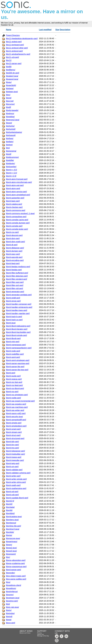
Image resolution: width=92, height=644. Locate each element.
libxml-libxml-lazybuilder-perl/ (18, 332)
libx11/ (9, 60)
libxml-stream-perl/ (14, 432)
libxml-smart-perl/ (13, 429)
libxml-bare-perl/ (13, 201)
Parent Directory (13, 35)
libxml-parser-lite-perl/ (15, 367)
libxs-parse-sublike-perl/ (16, 579)
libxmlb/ (9, 510)
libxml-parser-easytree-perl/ (18, 363)
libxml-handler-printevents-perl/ (19, 307)
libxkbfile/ (10, 160)
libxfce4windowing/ (14, 132)
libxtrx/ (9, 610)
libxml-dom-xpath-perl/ (15, 242)
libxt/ (8, 604)
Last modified (45, 30)
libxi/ (8, 148)
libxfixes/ (10, 138)
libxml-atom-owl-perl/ (15, 185)
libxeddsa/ (10, 117)
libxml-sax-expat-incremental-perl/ (20, 401)
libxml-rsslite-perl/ (13, 398)
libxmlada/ (10, 507)
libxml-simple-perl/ (14, 423)
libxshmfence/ (12, 592)
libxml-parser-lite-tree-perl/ (17, 370)
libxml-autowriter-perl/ (15, 198)
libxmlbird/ (10, 513)
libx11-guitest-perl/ (14, 42)
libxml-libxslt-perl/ (13, 338)
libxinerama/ (11, 151)
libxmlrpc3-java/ (13, 529)
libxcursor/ (10, 104)
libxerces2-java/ (13, 120)
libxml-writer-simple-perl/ (16, 479)
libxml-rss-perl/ (12, 392)
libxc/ (8, 95)
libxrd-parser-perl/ (13, 570)
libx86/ (9, 67)
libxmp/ (9, 535)
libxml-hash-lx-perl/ (14, 317)
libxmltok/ (10, 532)
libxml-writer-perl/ (13, 476)
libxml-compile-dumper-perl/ (18, 223)
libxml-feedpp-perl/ (14, 270)
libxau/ (9, 82)
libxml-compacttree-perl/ (16, 217)
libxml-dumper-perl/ (14, 251)
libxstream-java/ (13, 598)
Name (9, 30)
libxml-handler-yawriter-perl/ (18, 313)
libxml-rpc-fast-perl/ (14, 382)
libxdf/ (9, 107)
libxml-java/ (11, 323)
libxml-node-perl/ (13, 351)
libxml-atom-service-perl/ (16, 192)
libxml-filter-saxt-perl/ (15, 282)
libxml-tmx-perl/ (12, 448)
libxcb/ (9, 98)
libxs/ (8, 582)
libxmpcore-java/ (13, 538)
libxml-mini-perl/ (13, 342)
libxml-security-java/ (14, 417)
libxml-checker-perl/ (14, 207)
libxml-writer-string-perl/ (16, 482)
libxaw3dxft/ (11, 85)
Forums (39, 633)
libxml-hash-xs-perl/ (14, 320)
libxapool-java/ (12, 79)
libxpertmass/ (12, 542)
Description (65, 30)
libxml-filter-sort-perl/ (15, 285)
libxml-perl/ (11, 373)
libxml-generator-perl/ (15, 292)
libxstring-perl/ (12, 601)
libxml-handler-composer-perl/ (19, 304)
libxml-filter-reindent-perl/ (17, 279)
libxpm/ (9, 545)
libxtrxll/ (9, 617)
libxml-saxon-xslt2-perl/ (16, 413)
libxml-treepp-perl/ (14, 457)
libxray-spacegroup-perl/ (16, 567)
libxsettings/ (11, 588)
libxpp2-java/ (11, 548)
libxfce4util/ (11, 129)
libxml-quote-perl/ (13, 376)
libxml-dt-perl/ (12, 245)
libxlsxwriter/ (11, 167)
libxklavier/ (10, 163)
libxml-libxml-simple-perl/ (16, 335)
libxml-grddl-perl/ (13, 298)
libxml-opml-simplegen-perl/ (18, 360)
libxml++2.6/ (11, 176)
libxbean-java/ (12, 92)
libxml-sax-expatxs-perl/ (16, 404)
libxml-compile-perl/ (14, 226)
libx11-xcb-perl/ (12, 57)
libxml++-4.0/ (11, 170)
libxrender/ (10, 573)
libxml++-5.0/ (11, 173)
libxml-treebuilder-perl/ (15, 454)
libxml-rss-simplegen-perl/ (17, 395)
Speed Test (40, 634)
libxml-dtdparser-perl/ (15, 248)
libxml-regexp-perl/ (14, 379)
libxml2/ (9, 504)
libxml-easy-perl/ (13, 254)
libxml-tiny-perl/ (12, 445)
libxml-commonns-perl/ (16, 210)
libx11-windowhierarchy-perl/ (18, 54)
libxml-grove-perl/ (13, 301)
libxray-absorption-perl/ (16, 560)
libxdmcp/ (10, 114)
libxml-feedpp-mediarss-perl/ (18, 267)
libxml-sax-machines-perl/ (17, 407)
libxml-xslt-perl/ (12, 495)
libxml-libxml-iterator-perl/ (17, 329)
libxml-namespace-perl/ (16, 345)
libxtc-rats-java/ (12, 607)
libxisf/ (9, 154)
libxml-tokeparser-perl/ (15, 451)
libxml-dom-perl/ (13, 238)
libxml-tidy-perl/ (12, 442)
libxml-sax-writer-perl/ (15, 410)
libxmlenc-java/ (12, 520)
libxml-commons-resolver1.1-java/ (20, 213)
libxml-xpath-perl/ (13, 485)
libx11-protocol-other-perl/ (17, 48)
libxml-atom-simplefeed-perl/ (18, 195)
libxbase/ (10, 89)
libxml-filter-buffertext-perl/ (17, 273)
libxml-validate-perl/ (14, 470)
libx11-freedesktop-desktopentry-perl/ (22, 39)
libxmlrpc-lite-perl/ (13, 526)
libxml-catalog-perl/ (14, 204)
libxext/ (9, 123)
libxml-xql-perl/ (12, 492)
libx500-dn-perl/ (13, 73)
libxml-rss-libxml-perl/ (15, 388)
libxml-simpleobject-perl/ (16, 426)
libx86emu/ (11, 70)
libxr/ (8, 557)
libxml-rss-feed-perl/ (14, 385)
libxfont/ (9, 145)
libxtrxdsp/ (10, 613)
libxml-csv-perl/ (12, 232)
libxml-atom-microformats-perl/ (19, 182)
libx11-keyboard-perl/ (15, 45)
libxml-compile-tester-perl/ (17, 229)
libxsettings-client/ (14, 585)
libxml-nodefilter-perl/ (15, 354)
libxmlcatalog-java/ (14, 517)
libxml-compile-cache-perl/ (17, 220)
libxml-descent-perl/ (14, 235)
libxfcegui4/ (11, 135)
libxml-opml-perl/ (13, 357)
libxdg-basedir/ (12, 110)
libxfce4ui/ (10, 126)
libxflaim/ (10, 142)
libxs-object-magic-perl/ (16, 576)
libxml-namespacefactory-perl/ (19, 348)
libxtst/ (9, 620)
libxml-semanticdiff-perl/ (16, 420)
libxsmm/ (10, 595)
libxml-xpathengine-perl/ (16, 488)
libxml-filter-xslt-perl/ (14, 288)
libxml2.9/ (10, 501)
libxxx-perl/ (11, 623)
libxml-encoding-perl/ (15, 260)
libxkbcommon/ (12, 157)
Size (57, 30)
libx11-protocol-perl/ (14, 51)
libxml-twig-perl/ (13, 463)
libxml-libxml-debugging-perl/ (18, 326)
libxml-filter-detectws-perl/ (17, 276)
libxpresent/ (11, 554)
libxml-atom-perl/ (13, 188)
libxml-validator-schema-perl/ (18, 473)
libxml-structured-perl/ (15, 438)
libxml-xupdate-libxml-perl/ (17, 498)
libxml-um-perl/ (12, 467)
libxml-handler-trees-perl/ (17, 310)
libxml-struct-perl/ (13, 435)
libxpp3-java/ (11, 551)
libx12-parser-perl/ (14, 64)
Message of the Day (43, 636)
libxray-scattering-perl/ (15, 563)
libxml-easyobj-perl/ (14, 257)
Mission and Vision (25, 633)
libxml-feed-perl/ (13, 263)
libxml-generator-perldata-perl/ (19, 295)
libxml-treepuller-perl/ (15, 460)
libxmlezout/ (11, 523)
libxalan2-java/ (12, 76)
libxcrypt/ (10, 101)
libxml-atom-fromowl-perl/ (17, 179)
